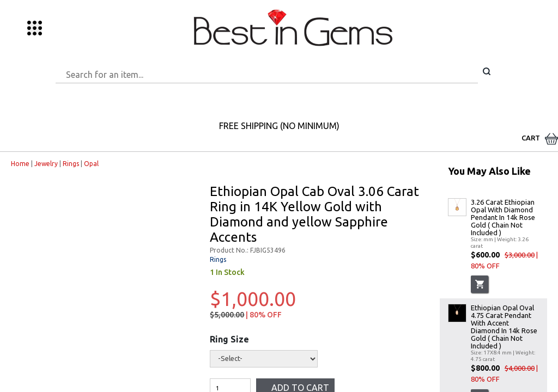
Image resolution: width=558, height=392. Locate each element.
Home (20, 164)
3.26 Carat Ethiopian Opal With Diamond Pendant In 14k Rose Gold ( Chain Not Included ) (503, 217)
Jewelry (46, 164)
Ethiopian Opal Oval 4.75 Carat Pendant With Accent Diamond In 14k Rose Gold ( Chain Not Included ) (504, 327)
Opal (91, 164)
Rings (71, 164)
